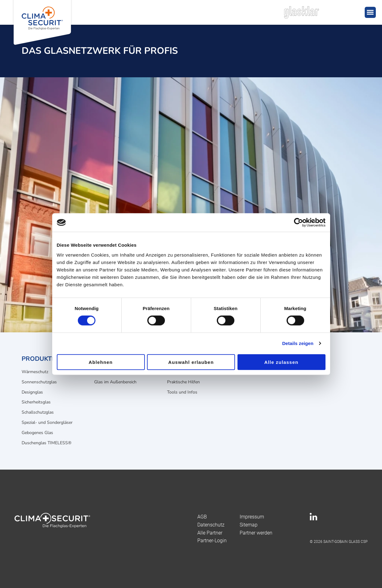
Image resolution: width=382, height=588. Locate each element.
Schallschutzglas (38, 412)
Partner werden (256, 533)
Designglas (32, 392)
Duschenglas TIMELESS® (46, 443)
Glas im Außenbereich (115, 382)
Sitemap (249, 525)
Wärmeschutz (35, 372)
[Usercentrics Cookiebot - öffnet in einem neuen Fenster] (298, 223)
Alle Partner (210, 533)
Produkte (38, 359)
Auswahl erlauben (191, 362)
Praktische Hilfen (183, 382)
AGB (202, 517)
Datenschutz (211, 525)
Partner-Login (212, 541)
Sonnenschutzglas (39, 382)
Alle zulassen (281, 362)
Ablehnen (101, 362)
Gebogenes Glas (37, 433)
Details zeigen (298, 343)
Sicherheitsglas (36, 402)
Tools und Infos (182, 392)
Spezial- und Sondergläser (47, 422)
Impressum (252, 517)
